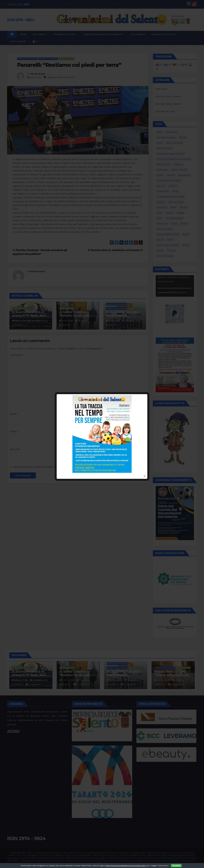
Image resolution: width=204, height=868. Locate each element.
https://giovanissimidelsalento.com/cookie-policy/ (126, 866)
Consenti (176, 866)
